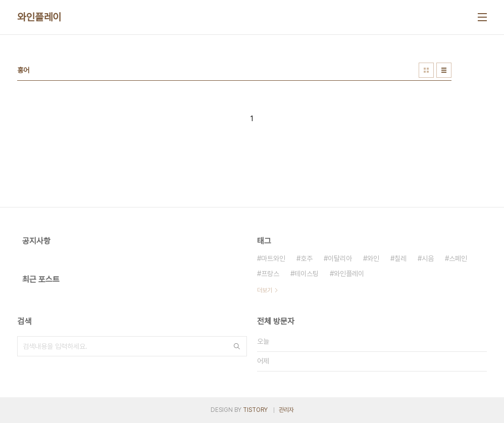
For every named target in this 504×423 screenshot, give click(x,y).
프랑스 (270, 274)
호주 (307, 258)
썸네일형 (426, 70)
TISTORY (255, 410)
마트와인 (273, 258)
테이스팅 (307, 274)
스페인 (458, 258)
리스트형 (444, 70)
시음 (428, 258)
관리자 (286, 410)
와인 (373, 258)
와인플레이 (39, 17)
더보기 (265, 290)
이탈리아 (340, 258)
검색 (237, 346)
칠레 (400, 258)
